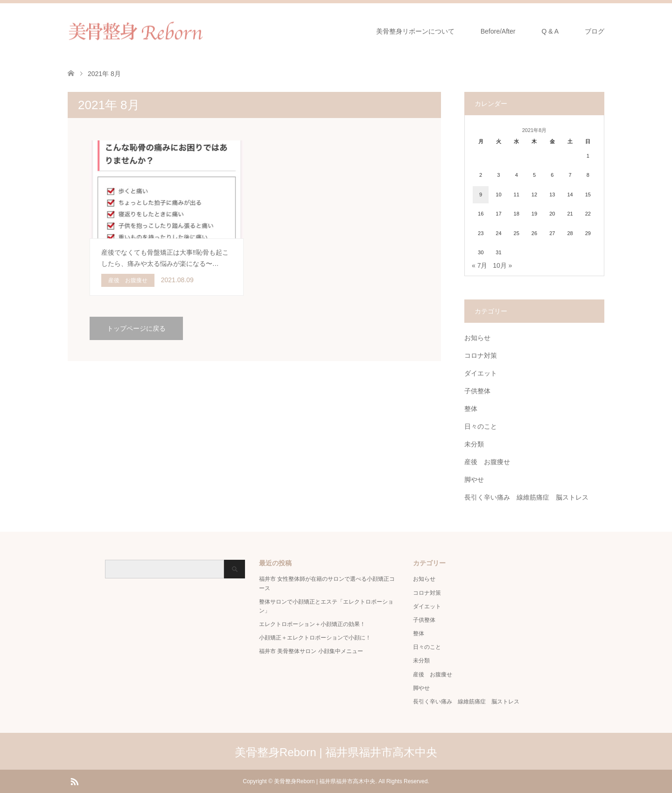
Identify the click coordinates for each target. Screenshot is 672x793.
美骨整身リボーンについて (415, 31)
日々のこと (481, 426)
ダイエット (481, 373)
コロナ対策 (481, 355)
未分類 (474, 444)
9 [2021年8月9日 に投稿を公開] (481, 195)
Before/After (498, 31)
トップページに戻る (136, 328)
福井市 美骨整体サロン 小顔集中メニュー (311, 651)
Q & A (550, 31)
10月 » (502, 265)
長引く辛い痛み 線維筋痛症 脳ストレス (526, 497)
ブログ (595, 31)
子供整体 (477, 391)
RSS (74, 781)
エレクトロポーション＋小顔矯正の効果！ (312, 624)
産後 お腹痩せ (487, 462)
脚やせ (474, 480)
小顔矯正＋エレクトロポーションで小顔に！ (315, 638)
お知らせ (477, 338)
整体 (471, 409)
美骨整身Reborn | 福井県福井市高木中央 (336, 752)
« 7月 (479, 265)
